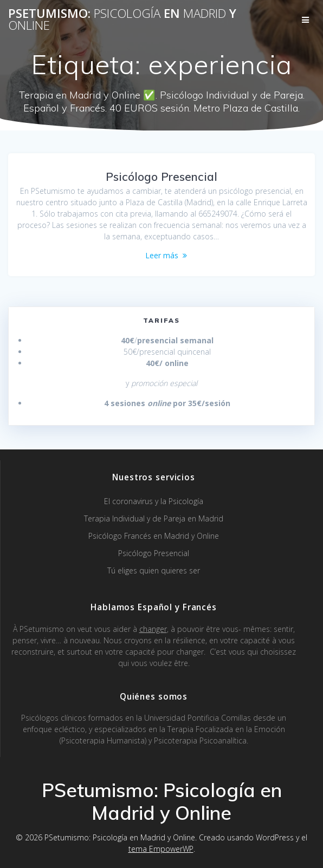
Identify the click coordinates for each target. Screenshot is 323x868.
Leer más (162, 255)
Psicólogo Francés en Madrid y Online (154, 536)
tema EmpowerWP (161, 849)
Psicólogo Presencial (161, 177)
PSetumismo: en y (122, 20)
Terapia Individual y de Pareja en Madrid (154, 518)
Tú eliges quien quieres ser (154, 570)
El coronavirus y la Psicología (154, 501)
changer (153, 629)
